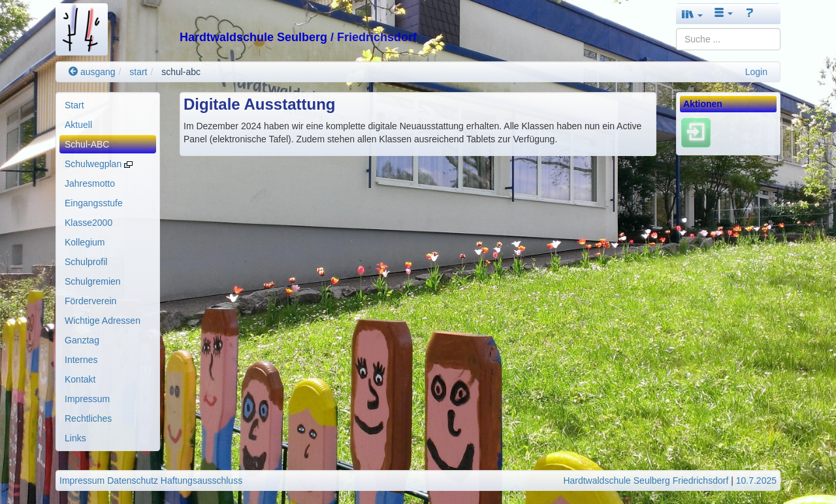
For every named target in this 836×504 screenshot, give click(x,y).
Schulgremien (93, 281)
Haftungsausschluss (201, 480)
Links (75, 438)
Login (756, 72)
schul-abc (181, 72)
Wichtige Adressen (103, 321)
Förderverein (90, 301)
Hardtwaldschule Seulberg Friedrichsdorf (646, 480)
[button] (692, 14)
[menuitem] (108, 105)
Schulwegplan (99, 164)
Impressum (87, 399)
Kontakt (80, 379)
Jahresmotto (90, 183)
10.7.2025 (756, 480)
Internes (81, 360)
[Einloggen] (696, 133)
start (138, 72)
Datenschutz (133, 480)
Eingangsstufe (94, 203)
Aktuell (78, 125)
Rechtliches (88, 418)
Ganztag (82, 340)
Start (74, 105)
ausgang (92, 72)
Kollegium (85, 242)
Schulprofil (86, 262)
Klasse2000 (88, 223)
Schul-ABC (87, 144)
